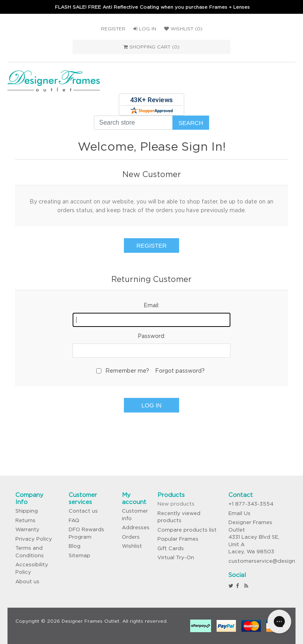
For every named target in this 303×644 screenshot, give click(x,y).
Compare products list (187, 530)
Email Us (239, 513)
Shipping (27, 511)
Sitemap (79, 555)
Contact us (83, 511)
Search (191, 123)
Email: (151, 305)
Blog (75, 546)
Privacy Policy (34, 539)
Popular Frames (178, 539)
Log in (145, 29)
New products (176, 504)
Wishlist (132, 546)
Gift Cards (171, 548)
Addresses (136, 527)
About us (27, 581)
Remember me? (127, 371)
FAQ (74, 520)
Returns (25, 520)
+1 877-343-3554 (251, 504)
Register (113, 29)
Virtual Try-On (176, 557)
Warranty (27, 529)
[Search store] (133, 123)
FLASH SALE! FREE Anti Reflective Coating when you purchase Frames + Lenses (152, 7)
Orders (131, 537)
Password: (151, 336)
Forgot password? (180, 371)
